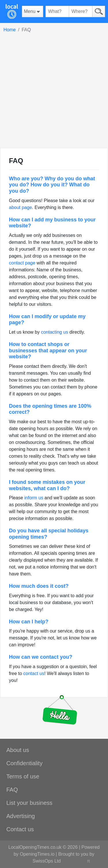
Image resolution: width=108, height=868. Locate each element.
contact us (34, 673)
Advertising (21, 816)
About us (18, 750)
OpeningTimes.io (37, 854)
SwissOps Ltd (47, 861)
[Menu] (33, 11)
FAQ (12, 790)
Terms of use (23, 776)
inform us (34, 498)
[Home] (12, 11)
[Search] (99, 11)
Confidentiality (24, 763)
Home (10, 30)
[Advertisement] (54, 90)
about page (20, 207)
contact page (22, 263)
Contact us (20, 829)
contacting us (54, 332)
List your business (29, 803)
